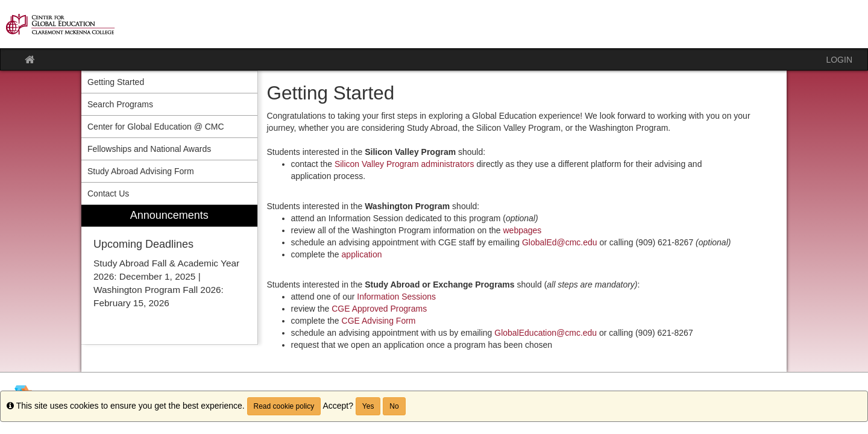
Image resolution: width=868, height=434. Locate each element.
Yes (368, 406)
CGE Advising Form (379, 321)
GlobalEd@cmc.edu (560, 242)
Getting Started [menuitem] (116, 82)
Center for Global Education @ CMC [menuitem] (156, 127)
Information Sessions (396, 297)
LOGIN (839, 60)
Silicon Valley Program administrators (404, 164)
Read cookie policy (284, 406)
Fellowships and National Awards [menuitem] (149, 149)
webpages (523, 230)
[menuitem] (169, 275)
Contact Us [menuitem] (108, 193)
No (394, 406)
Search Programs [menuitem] (120, 104)
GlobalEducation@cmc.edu (546, 333)
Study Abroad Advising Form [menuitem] (141, 171)
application (362, 254)
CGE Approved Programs (379, 309)
